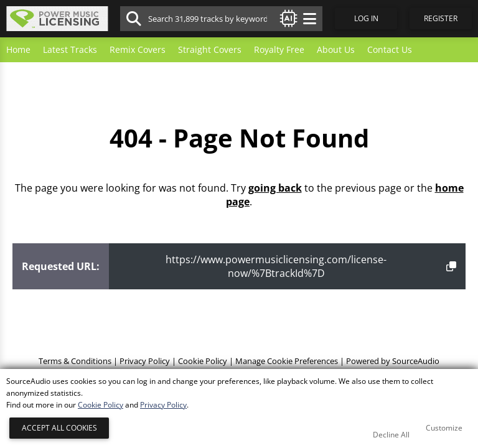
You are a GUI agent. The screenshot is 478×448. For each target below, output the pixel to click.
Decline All (391, 435)
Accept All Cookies (59, 428)
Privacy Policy (145, 361)
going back (275, 188)
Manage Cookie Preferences (287, 361)
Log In (366, 18)
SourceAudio (416, 361)
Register (441, 18)
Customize (444, 428)
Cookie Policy (203, 361)
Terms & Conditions (75, 361)
